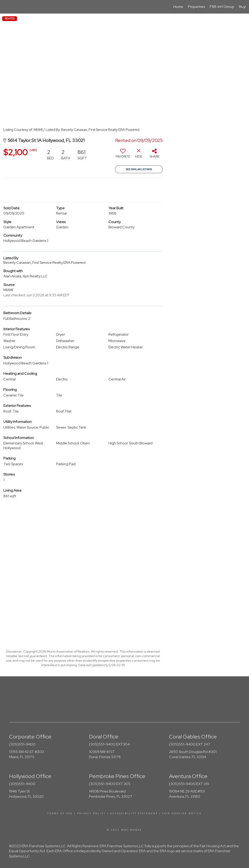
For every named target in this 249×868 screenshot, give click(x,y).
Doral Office (104, 737)
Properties (196, 7)
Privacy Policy (92, 814)
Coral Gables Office (193, 737)
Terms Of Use (60, 814)
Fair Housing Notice (182, 814)
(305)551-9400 (22, 744)
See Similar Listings (139, 169)
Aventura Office (188, 776)
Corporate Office (30, 737)
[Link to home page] (6, 7)
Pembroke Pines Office (117, 776)
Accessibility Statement (134, 814)
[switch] (123, 155)
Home (178, 7)
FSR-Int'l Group (222, 7)
